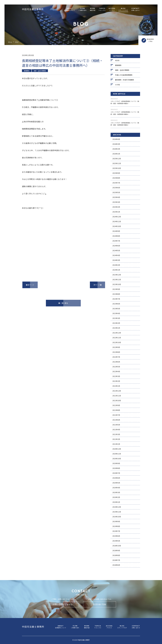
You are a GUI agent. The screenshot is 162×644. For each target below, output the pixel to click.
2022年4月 (116, 371)
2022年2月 (116, 381)
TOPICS (102, 10)
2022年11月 (117, 338)
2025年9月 (116, 173)
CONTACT (135, 10)
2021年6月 (116, 420)
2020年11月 (117, 454)
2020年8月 (116, 468)
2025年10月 (117, 168)
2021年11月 (117, 396)
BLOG (123, 10)
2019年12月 (117, 507)
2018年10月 (117, 546)
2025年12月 (117, 159)
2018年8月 (116, 555)
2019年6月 (116, 536)
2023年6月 (116, 304)
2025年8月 (116, 178)
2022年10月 (117, 342)
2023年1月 (116, 328)
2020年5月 (116, 483)
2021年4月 (116, 430)
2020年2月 (116, 497)
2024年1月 (116, 270)
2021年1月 (116, 444)
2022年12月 (117, 333)
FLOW (82, 10)
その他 (117, 85)
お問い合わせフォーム (62, 604)
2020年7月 (116, 473)
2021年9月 (116, 405)
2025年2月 (116, 207)
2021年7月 (116, 415)
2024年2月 (116, 265)
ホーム (10, 42)
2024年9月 (116, 231)
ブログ (17, 42)
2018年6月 (116, 565)
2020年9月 (116, 463)
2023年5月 (116, 309)
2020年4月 (116, 488)
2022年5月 (116, 367)
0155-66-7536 (100, 604)
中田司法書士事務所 (33, 10)
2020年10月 (117, 459)
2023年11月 (117, 280)
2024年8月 (116, 236)
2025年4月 (116, 197)
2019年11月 (117, 512)
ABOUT (70, 10)
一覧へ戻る (63, 303)
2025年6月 (116, 188)
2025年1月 (116, 212)
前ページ (30, 285)
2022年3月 (116, 376)
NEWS (117, 60)
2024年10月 (117, 226)
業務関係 (118, 65)
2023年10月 (117, 284)
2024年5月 (116, 250)
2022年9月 (116, 347)
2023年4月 (116, 313)
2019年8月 (116, 526)
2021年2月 (116, 439)
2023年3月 (116, 318)
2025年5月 (116, 192)
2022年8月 (116, 352)
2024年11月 (117, 221)
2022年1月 (116, 386)
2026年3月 (116, 144)
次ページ (97, 285)
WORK (93, 10)
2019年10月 (117, 517)
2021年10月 (117, 400)
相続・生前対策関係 (122, 70)
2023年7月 (116, 299)
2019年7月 (116, 531)
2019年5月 (116, 541)
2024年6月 (116, 246)
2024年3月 (116, 260)
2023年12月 (117, 275)
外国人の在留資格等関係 (124, 75)
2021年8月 (116, 410)
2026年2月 (116, 149)
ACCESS (112, 10)
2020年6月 (116, 478)
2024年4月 (116, 255)
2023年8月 (116, 294)
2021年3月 (116, 434)
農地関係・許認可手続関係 (125, 80)
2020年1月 (116, 502)
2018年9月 (116, 550)
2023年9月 (116, 289)
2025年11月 (117, 163)
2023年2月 (116, 323)
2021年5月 (116, 425)
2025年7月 (116, 183)
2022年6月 (116, 362)
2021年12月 (117, 391)
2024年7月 (116, 241)
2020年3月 (116, 492)
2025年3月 (116, 202)
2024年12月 (117, 217)
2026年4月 (116, 139)
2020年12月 (117, 449)
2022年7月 (116, 357)
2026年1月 (116, 154)
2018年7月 (116, 560)
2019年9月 (116, 521)
